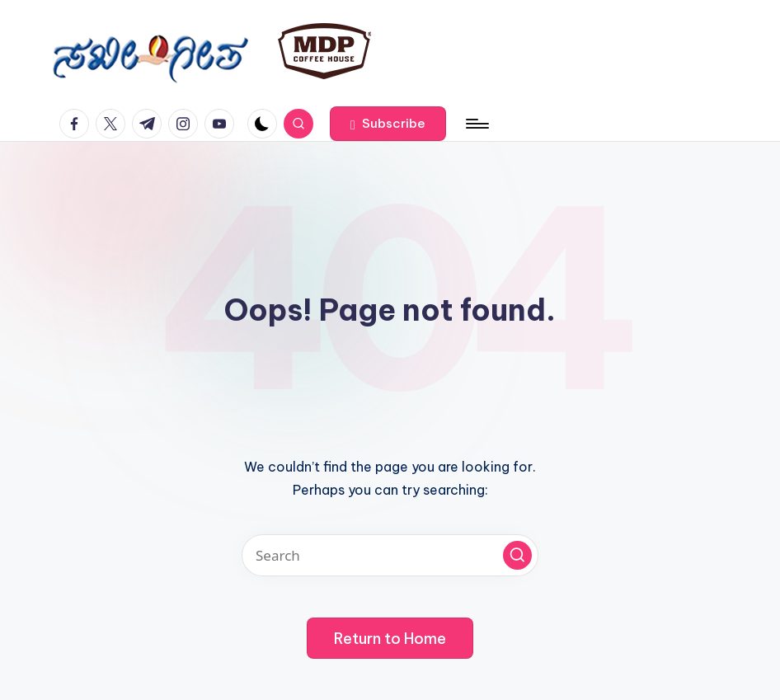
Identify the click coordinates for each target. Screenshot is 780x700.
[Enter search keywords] (390, 555)
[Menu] (476, 124)
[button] (388, 124)
